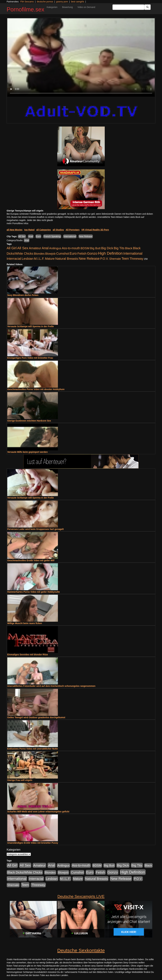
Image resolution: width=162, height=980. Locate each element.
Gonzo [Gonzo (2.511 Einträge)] (92, 253)
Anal (31, 236)
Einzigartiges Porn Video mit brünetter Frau (30, 358)
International (70, 236)
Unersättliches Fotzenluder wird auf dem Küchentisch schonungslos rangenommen (51, 686)
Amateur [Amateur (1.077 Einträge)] (35, 248)
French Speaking (52, 236)
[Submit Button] (147, 7)
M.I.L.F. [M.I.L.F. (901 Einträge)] (39, 259)
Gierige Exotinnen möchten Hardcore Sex (29, 421)
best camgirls (78, 2)
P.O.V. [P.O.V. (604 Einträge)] (104, 259)
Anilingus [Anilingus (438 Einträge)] (55, 248)
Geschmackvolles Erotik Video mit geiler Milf (31, 560)
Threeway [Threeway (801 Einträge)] (136, 259)
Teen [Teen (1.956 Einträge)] (125, 259)
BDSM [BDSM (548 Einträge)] (85, 248)
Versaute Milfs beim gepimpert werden (27, 452)
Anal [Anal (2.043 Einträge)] (45, 248)
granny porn (62, 2)
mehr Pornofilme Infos (17, 223)
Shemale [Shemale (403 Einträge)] (115, 259)
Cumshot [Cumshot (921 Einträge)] (63, 254)
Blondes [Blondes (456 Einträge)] (39, 254)
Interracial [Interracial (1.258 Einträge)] (14, 259)
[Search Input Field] (128, 7)
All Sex (22, 236)
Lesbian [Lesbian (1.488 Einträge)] (28, 259)
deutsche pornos (45, 2)
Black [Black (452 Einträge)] (129, 248)
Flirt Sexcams (27, 2)
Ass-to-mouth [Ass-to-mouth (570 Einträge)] (71, 248)
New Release (86, 236)
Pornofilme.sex (25, 9)
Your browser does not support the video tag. (81, 57)
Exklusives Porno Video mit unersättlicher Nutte (33, 749)
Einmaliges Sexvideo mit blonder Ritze (28, 655)
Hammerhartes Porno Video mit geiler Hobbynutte (34, 592)
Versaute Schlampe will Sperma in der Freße (31, 326)
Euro (38, 236)
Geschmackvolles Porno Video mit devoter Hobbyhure (36, 389)
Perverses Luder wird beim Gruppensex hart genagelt (35, 529)
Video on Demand (86, 7)
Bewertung (67, 7)
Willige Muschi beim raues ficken (25, 623)
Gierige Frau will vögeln (20, 780)
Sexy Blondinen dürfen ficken (23, 295)
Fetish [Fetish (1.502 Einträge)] (82, 253)
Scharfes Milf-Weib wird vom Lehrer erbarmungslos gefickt (38, 812)
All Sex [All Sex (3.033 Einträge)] (23, 248)
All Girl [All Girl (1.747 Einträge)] (12, 248)
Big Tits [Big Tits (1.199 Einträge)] (119, 248)
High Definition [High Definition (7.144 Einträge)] (110, 253)
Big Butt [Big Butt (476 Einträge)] (95, 248)
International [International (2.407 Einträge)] (133, 253)
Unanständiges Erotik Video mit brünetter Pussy (33, 843)
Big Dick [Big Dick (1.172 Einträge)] (107, 248)
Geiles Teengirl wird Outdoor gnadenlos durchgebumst (36, 717)
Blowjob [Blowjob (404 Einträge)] (50, 254)
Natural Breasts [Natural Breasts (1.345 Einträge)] (67, 259)
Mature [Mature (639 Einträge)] (50, 259)
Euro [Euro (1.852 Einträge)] (73, 254)
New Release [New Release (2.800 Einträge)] (89, 259)
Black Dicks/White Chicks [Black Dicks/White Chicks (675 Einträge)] (25, 872)
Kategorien (52, 7)
